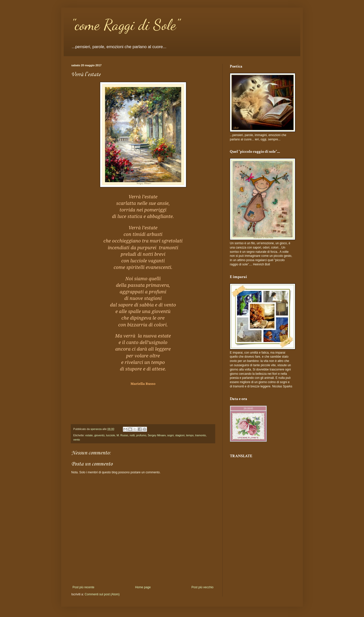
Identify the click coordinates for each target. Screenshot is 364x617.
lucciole (111, 435)
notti (132, 435)
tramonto (201, 435)
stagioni (180, 435)
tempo (190, 435)
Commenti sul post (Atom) (102, 594)
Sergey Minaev (157, 435)
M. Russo (122, 435)
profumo (141, 435)
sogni (170, 435)
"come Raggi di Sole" (125, 25)
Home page (143, 587)
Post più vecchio (203, 587)
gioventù (99, 435)
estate (89, 435)
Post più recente (83, 587)
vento (77, 440)
